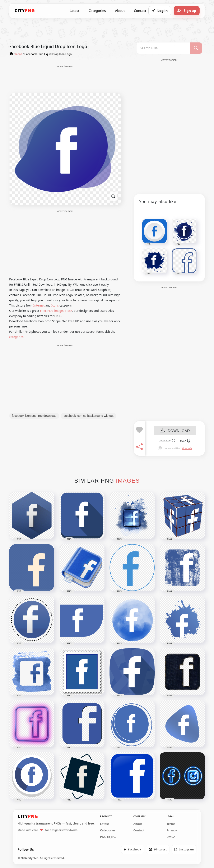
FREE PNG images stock (56, 311)
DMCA (171, 837)
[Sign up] (187, 11)
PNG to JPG (108, 837)
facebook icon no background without (89, 416)
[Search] (196, 48)
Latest (75, 11)
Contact (139, 830)
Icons (55, 305)
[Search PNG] (163, 48)
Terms (171, 824)
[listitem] (133, 849)
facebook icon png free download (34, 416)
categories (16, 337)
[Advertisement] (65, 79)
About (120, 11)
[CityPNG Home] (25, 11)
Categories (97, 11)
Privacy (172, 830)
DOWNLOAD (175, 431)
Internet (39, 305)
